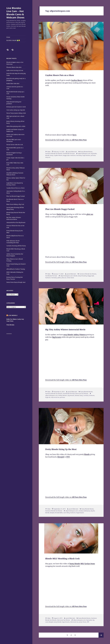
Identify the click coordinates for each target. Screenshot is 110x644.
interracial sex (55, 397)
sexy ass (48, 157)
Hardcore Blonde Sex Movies (54, 153)
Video (49, 152)
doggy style (66, 155)
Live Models (13, 315)
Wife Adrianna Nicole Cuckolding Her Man (13, 242)
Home (8, 37)
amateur (81, 511)
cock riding (66, 513)
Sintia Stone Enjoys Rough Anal (16, 282)
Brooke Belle (59, 513)
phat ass (64, 278)
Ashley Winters (63, 395)
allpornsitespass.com (84, 153)
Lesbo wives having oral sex (15, 70)
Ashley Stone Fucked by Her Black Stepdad (15, 255)
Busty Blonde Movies (86, 152)
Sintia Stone (70, 278)
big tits (93, 511)
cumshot (86, 395)
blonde (47, 155)
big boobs (94, 153)
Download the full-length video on (66, 140)
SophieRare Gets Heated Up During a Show (15, 184)
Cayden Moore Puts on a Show (15, 188)
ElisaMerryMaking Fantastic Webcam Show (15, 174)
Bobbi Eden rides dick (13, 84)
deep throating (82, 276)
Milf (88, 622)
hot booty (79, 155)
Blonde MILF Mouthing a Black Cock (62, 559)
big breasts (71, 395)
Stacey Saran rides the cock (15, 145)
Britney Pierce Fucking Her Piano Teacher (15, 278)
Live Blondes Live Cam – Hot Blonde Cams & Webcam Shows (15, 13)
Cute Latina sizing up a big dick (16, 110)
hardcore (73, 155)
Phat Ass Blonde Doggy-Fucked (16, 196)
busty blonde (57, 622)
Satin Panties (10, 334)
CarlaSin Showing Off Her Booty (16, 246)
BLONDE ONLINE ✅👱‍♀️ (13, 40)
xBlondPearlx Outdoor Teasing (16, 269)
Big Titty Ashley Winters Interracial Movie (14, 218)
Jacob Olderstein (72, 152)
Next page (101, 635)
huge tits (48, 397)
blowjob (52, 513)
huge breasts (86, 155)
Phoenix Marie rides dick (14, 67)
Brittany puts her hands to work (16, 107)
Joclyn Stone (83, 622)
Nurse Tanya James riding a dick (16, 113)
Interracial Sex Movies (82, 394)
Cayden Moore (58, 155)
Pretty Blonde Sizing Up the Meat (61, 449)
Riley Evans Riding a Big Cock (15, 204)
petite (59, 278)
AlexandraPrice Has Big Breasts (16, 222)
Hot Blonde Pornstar (69, 153)
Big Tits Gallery (8, 334)
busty (52, 155)
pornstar (93, 155)
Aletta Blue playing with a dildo (16, 126)
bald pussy (87, 511)
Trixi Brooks (10, 325)
